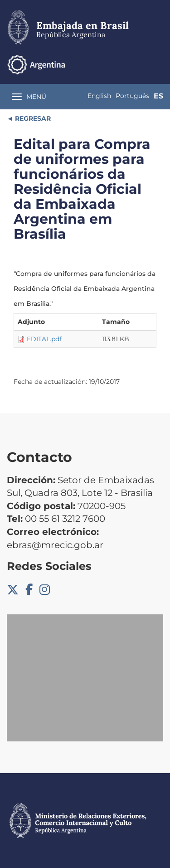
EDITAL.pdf (44, 339)
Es (158, 96)
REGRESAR (32, 118)
